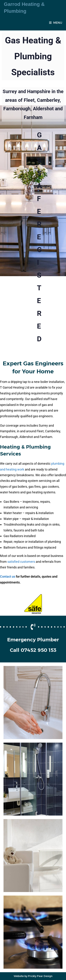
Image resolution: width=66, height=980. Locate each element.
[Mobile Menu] (56, 23)
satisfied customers (21, 562)
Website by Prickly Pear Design (33, 976)
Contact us (8, 576)
